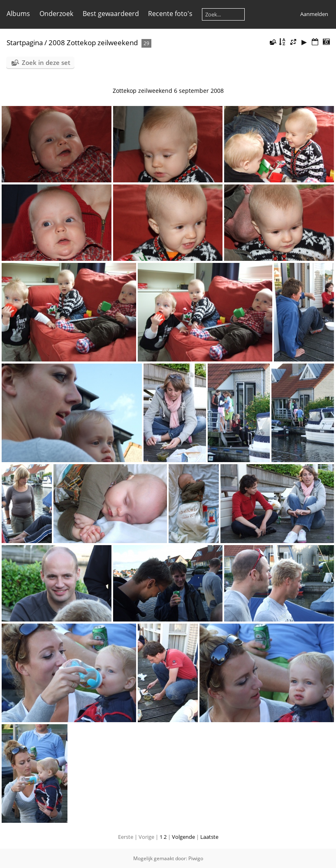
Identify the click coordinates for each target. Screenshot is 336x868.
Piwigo (196, 858)
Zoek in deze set (46, 62)
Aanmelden (314, 14)
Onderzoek (56, 14)
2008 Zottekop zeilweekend (93, 43)
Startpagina (25, 43)
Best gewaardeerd (111, 14)
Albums (18, 14)
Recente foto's (170, 14)
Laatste (209, 837)
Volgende (183, 837)
